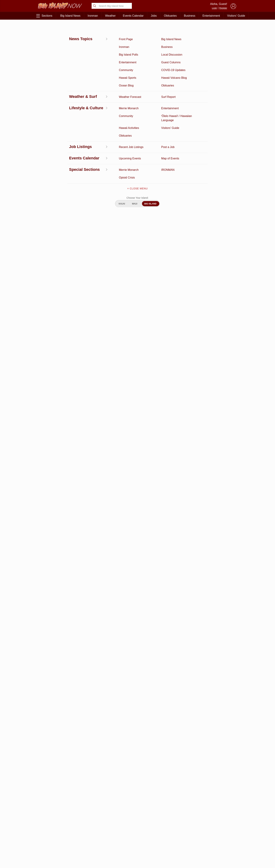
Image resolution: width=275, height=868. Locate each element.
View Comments (103, 630)
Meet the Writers (137, 839)
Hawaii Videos (53, 832)
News (41, 28)
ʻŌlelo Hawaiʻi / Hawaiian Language (53, 856)
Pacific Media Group (217, 831)
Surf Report (53, 838)
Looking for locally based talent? (121, 545)
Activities (53, 816)
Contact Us (137, 832)
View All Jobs (58, 535)
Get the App (137, 824)
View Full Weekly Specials (102, 797)
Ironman (93, 16)
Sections (44, 16)
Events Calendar (133, 16)
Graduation (82, 854)
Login (214, 8)
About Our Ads (216, 837)
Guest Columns (82, 849)
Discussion (53, 821)
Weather (110, 16)
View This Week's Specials (208, 150)
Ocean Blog (82, 827)
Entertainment (211, 16)
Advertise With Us (137, 846)
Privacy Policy (199, 837)
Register (223, 8)
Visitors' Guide (236, 16)
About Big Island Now (137, 817)
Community (53, 849)
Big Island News (70, 16)
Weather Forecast (82, 838)
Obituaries (170, 16)
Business (190, 16)
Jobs (154, 16)
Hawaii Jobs (53, 843)
